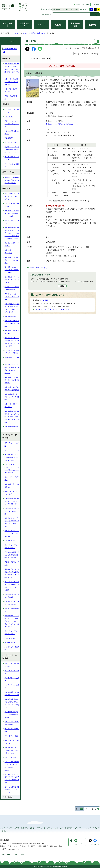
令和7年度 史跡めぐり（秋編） (12, 332)
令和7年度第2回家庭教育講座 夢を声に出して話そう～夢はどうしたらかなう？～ (12, 308)
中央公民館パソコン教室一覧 (12, 111)
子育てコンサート (10, 757)
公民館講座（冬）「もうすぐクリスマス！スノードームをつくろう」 (12, 522)
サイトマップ (7, 828)
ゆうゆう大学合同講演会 (12, 165)
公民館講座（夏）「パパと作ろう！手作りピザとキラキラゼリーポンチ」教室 (12, 342)
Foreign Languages (82, 4)
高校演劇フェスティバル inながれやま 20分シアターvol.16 (12, 270)
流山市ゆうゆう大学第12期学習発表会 (12, 288)
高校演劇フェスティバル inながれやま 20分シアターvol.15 (12, 457)
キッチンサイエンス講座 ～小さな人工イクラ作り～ (12, 196)
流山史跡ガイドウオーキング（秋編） (12, 546)
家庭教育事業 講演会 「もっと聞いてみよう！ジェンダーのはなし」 (12, 703)
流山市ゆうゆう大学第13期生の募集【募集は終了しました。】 (12, 150)
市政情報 (92, 25)
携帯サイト (6, 831)
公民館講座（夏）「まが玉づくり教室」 (12, 603)
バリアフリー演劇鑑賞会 (12, 610)
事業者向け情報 (75, 25)
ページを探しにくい (68, 282)
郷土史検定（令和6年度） (12, 478)
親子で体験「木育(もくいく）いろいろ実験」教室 (11, 715)
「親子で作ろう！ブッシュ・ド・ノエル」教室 (12, 511)
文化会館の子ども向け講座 (12, 730)
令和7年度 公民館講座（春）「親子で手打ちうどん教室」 (12, 213)
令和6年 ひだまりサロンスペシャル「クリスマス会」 (12, 534)
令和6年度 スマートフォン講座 (12, 493)
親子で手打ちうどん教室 (12, 444)
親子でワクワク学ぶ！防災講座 (12, 665)
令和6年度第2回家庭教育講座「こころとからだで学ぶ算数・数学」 (12, 501)
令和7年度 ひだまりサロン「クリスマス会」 (12, 260)
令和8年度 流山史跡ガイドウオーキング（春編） (12, 82)
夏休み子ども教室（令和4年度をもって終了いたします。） (12, 790)
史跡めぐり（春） (10, 638)
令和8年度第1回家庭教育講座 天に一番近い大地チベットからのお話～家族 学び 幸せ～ (12, 69)
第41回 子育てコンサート (12, 222)
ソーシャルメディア (93, 844)
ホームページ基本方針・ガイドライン (71, 828)
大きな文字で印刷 (89, 54)
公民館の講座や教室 (38, 33)
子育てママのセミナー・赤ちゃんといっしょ (12, 124)
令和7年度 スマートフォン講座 (12, 252)
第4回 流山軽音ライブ (12, 97)
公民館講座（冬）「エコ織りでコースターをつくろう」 (12, 280)
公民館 (45, 300)
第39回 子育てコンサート (12, 563)
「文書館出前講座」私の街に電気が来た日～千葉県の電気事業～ (12, 555)
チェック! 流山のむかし (38, 268)
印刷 (76, 54)
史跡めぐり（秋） (10, 541)
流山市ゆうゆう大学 (11, 142)
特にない (36, 282)
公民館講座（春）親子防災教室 (12, 205)
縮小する (56, 9)
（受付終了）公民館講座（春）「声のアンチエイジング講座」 (12, 180)
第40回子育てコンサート (12, 359)
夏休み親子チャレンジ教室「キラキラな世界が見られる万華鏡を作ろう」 (12, 778)
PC (77, 809)
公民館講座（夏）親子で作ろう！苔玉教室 (12, 352)
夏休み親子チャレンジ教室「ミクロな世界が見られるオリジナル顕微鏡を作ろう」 (12, 573)
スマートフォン (91, 809)
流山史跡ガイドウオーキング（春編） (12, 632)
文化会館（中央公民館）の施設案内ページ (62, 124)
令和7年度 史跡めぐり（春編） (12, 405)
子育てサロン (9, 117)
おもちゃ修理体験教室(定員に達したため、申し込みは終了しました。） (12, 766)
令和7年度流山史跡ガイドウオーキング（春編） (12, 397)
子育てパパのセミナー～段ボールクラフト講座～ (12, 297)
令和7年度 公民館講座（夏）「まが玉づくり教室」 (12, 380)
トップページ (16, 33)
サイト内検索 (46, 14)
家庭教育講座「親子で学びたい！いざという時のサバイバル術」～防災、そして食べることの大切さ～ (12, 621)
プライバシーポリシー (46, 828)
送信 (62, 286)
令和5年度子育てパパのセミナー (12, 742)
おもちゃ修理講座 (10, 316)
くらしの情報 (8, 25)
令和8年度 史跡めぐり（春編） (12, 90)
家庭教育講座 (9, 138)
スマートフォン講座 (11, 736)
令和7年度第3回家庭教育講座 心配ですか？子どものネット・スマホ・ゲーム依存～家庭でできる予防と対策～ (12, 233)
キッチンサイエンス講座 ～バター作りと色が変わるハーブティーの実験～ (12, 586)
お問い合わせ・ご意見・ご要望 (13, 854)
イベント (41, 25)
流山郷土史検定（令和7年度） (12, 244)
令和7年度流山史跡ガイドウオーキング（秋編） (12, 324)
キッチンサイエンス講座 (12, 686)
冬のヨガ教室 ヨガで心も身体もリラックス (12, 693)
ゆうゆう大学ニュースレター (12, 158)
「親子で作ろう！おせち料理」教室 (12, 723)
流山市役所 (4, 840)
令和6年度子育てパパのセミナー (12, 486)
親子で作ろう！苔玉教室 (12, 648)
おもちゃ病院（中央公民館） (12, 132)
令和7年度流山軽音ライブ (12, 428)
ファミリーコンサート (12, 450)
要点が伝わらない (50, 282)
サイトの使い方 (94, 828)
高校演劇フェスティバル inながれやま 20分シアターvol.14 (12, 750)
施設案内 (58, 25)
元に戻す (65, 9)
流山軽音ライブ (10, 643)
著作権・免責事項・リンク (24, 828)
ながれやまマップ (76, 844)
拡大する (74, 9)
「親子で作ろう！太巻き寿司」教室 (12, 596)
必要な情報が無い (86, 282)
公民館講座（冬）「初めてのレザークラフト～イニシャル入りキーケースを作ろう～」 (12, 469)
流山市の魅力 (25, 25)
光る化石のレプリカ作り (12, 672)
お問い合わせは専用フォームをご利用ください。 (54, 309)
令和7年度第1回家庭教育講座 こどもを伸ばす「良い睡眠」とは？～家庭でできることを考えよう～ (12, 417)
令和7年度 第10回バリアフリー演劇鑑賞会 (12, 389)
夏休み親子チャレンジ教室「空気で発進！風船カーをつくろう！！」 (12, 369)
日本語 (96, 4)
